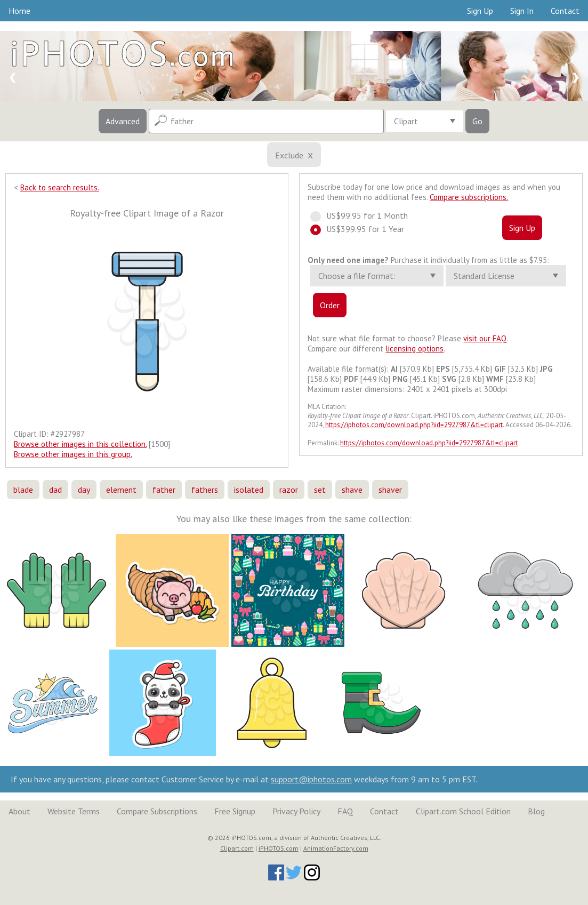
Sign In (522, 11)
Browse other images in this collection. (80, 444)
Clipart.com (237, 848)
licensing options (414, 349)
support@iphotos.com (311, 779)
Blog (536, 811)
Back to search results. (60, 187)
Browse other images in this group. (73, 454)
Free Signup (235, 811)
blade (23, 490)
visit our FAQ (485, 338)
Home (19, 11)
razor (289, 490)
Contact (565, 11)
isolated (249, 490)
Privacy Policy (296, 811)
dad (55, 490)
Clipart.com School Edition (463, 811)
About (19, 811)
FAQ (345, 811)
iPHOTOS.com (279, 848)
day (84, 490)
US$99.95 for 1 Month (364, 215)
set (320, 490)
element (121, 490)
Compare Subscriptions (157, 811)
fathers (205, 490)
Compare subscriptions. (469, 197)
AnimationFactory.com (336, 848)
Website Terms (74, 811)
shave (352, 490)
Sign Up (480, 11)
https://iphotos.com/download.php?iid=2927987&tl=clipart (414, 425)
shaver (390, 490)
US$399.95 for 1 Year (362, 229)
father (164, 490)
